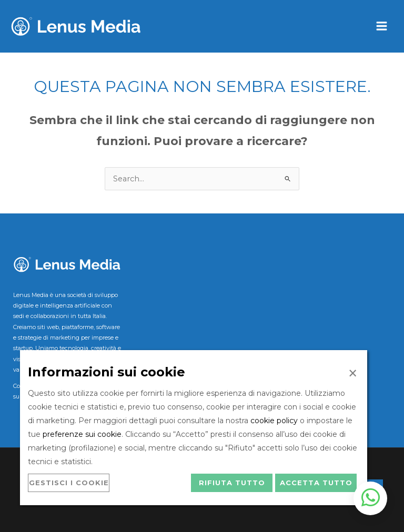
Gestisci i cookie (69, 483)
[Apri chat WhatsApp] (370, 498)
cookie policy (274, 421)
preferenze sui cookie (82, 434)
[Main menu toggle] (382, 27)
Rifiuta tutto (232, 483)
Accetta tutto (316, 483)
